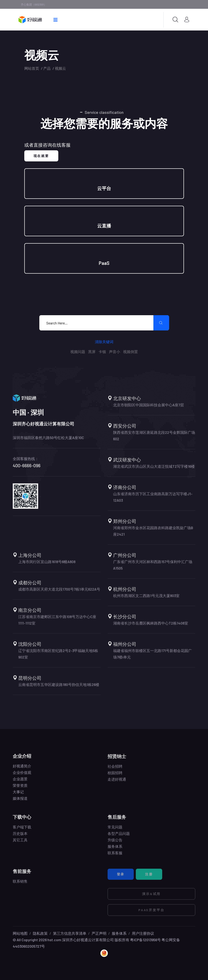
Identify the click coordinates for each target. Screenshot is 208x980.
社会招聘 (115, 770)
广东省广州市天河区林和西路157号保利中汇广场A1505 (153, 569)
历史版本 (20, 837)
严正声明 (99, 933)
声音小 (115, 352)
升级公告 (115, 844)
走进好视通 (117, 783)
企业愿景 (20, 782)
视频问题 (78, 352)
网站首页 (32, 68)
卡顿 (102, 352)
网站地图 (20, 933)
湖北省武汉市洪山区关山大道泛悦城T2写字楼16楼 (154, 470)
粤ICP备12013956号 (145, 940)
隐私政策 (40, 933)
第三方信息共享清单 (70, 933)
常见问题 (115, 831)
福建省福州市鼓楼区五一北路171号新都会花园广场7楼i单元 (152, 658)
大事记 (18, 795)
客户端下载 (22, 831)
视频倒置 (130, 352)
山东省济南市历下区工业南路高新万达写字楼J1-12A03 (153, 501)
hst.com (54, 940)
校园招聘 (115, 777)
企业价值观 (22, 776)
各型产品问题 (119, 837)
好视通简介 (22, 770)
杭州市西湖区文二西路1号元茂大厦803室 (146, 600)
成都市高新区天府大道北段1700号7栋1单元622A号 (59, 593)
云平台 (104, 188)
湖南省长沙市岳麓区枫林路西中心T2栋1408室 (151, 627)
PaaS (104, 263)
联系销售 (20, 885)
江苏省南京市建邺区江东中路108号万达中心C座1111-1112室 (57, 624)
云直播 (104, 226)
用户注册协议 (143, 933)
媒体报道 (20, 802)
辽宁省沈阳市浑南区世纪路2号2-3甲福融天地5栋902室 (58, 658)
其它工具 (20, 844)
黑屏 (92, 352)
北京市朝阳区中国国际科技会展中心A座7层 (149, 409)
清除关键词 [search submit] (104, 342)
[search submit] (161, 323)
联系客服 (115, 857)
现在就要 (41, 156)
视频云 (60, 68)
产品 (47, 68)
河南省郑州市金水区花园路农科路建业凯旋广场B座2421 (153, 535)
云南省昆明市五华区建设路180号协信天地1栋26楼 (59, 688)
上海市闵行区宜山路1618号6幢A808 (47, 566)
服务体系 (115, 850)
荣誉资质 (20, 789)
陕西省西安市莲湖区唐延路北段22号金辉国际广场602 (154, 440)
